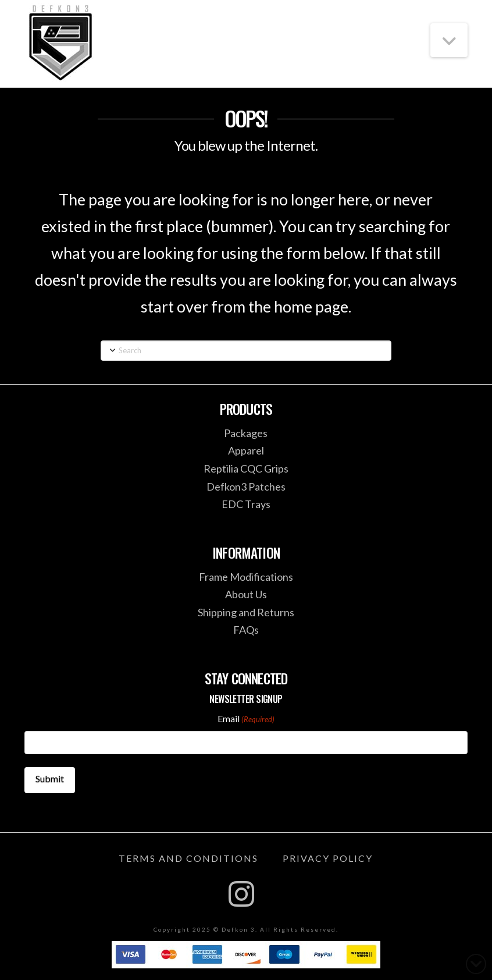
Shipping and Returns (246, 612)
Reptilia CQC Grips (246, 468)
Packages (246, 433)
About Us (246, 594)
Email (246, 719)
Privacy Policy (328, 858)
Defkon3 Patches (246, 487)
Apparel (246, 450)
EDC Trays (246, 504)
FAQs (246, 630)
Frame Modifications (246, 577)
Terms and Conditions (188, 858)
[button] (449, 40)
